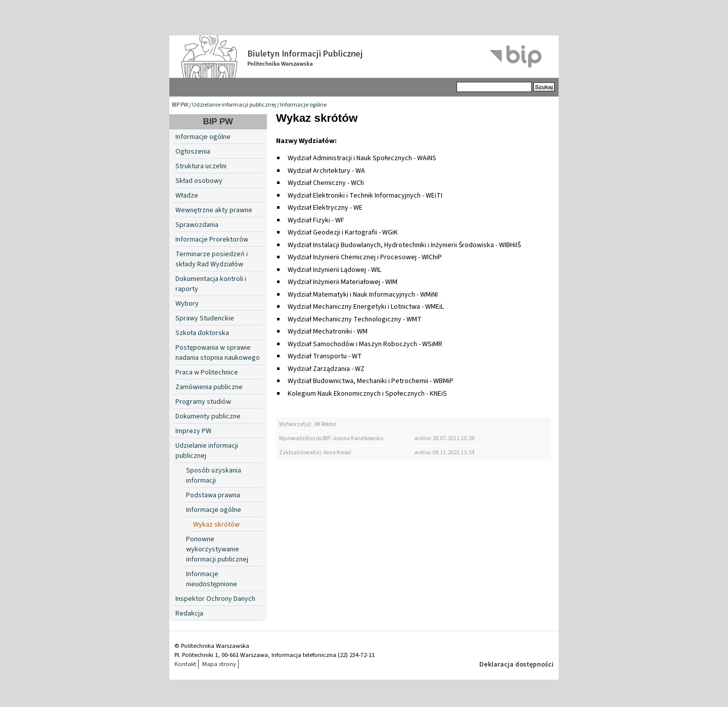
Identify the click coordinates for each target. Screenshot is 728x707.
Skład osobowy (199, 181)
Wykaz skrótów (216, 525)
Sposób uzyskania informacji (214, 476)
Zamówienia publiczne (209, 387)
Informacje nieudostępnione (212, 579)
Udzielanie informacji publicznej (234, 105)
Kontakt (185, 664)
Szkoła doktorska (202, 333)
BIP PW (180, 105)
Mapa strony (219, 664)
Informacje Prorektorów (212, 240)
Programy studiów (203, 402)
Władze (187, 196)
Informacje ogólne (303, 105)
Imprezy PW (193, 431)
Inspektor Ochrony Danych (215, 599)
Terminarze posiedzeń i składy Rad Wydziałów (212, 259)
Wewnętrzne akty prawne (214, 210)
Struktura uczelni (201, 166)
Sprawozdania (197, 225)
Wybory (187, 304)
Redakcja (189, 614)
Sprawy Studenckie (205, 318)
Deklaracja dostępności (516, 665)
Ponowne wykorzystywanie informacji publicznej (217, 549)
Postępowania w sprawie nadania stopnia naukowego (218, 353)
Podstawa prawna (213, 495)
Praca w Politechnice (207, 372)
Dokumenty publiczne (208, 416)
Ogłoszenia (193, 152)
